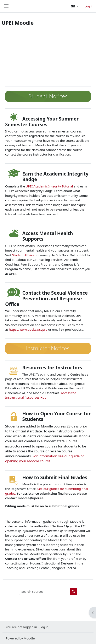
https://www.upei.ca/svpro (28, 329)
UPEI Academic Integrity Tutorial (49, 186)
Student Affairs (23, 255)
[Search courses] (44, 592)
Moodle (29, 638)
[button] (75, 6)
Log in (89, 6)
